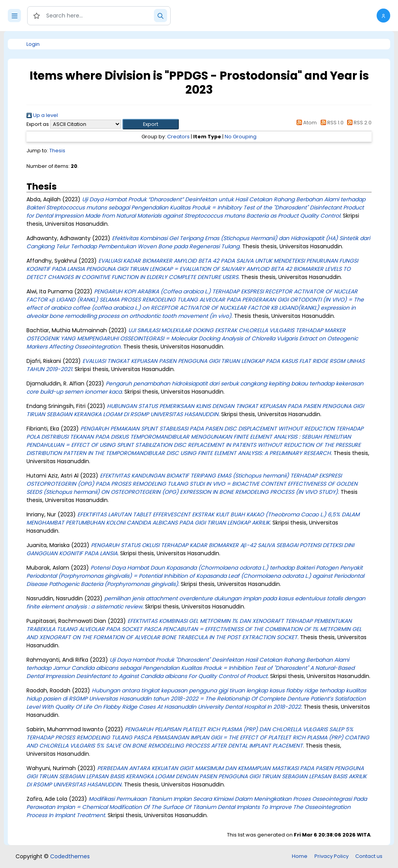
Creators (178, 137)
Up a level (42, 115)
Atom (305, 123)
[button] (383, 16)
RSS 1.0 (331, 123)
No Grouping (241, 137)
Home (300, 856)
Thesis (57, 151)
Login (33, 44)
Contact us (369, 856)
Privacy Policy (332, 856)
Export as (38, 124)
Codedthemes (70, 856)
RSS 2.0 (358, 123)
